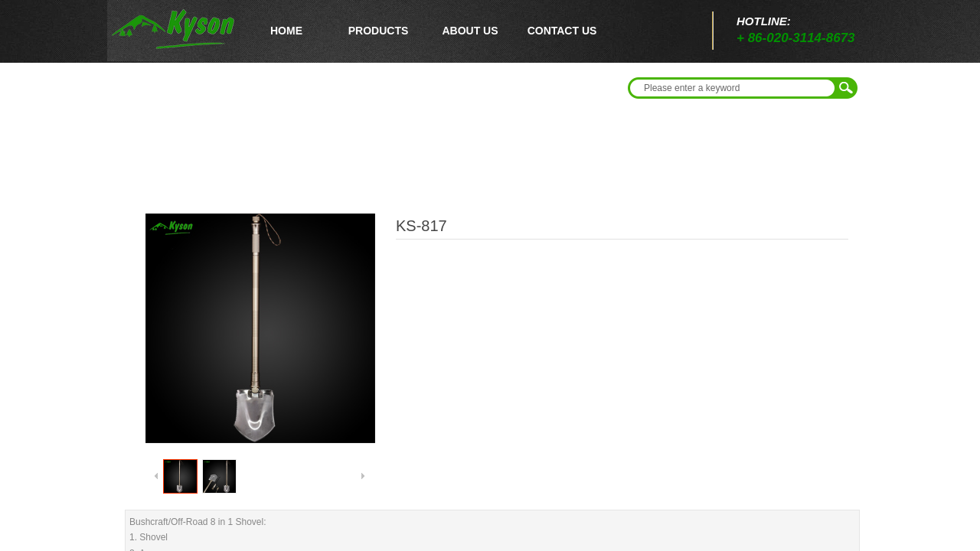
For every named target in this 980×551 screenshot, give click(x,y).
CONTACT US (562, 31)
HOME (286, 31)
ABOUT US (470, 31)
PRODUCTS (379, 31)
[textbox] (733, 88)
